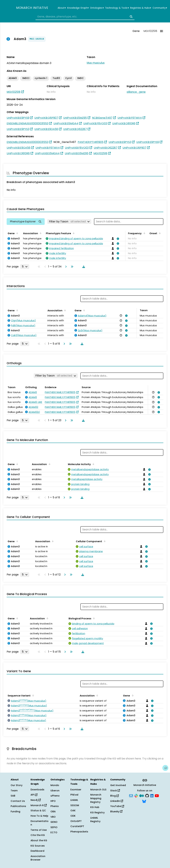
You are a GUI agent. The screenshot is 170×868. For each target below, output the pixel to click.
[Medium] (142, 796)
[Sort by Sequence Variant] (33, 695)
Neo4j (36, 800)
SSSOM (75, 805)
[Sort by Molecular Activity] (93, 464)
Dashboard (37, 851)
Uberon (55, 791)
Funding (15, 811)
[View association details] (117, 239)
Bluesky (116, 811)
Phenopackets (79, 832)
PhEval (74, 795)
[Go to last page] (71, 267)
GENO (54, 822)
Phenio (55, 806)
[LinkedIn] (152, 796)
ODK (73, 816)
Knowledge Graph (78, 8)
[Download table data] (83, 267)
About (62, 8)
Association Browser (38, 858)
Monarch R (39, 805)
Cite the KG (38, 835)
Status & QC (38, 810)
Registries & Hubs (141, 8)
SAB (13, 796)
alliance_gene (136, 92)
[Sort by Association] (40, 233)
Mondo (55, 785)
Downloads (37, 790)
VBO (53, 817)
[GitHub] (147, 796)
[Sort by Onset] (159, 233)
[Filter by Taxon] (69, 222)
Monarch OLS (98, 790)
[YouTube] (157, 796)
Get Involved (118, 785)
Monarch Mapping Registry (96, 798)
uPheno (55, 796)
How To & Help (39, 816)
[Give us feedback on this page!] (165, 768)
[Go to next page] (65, 267)
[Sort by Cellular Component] (104, 541)
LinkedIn (117, 801)
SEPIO (54, 827)
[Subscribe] (131, 796)
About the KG (39, 840)
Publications (18, 806)
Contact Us (18, 801)
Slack (115, 791)
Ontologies (97, 8)
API (34, 795)
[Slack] (136, 796)
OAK (73, 810)
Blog (114, 796)
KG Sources (38, 846)
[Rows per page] (25, 267)
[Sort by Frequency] (144, 233)
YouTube (117, 806)
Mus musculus (96, 63)
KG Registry (97, 812)
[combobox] (85, 17)
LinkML (74, 800)
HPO (53, 801)
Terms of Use (39, 830)
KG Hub (95, 807)
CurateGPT (77, 826)
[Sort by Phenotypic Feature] (73, 233)
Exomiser (76, 790)
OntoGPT (76, 821)
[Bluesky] (144, 801)
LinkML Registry (95, 820)
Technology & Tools (117, 8)
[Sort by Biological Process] (93, 618)
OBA (53, 811)
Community (160, 8)
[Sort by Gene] (17, 233)
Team (14, 791)
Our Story (17, 785)
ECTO (54, 832)
